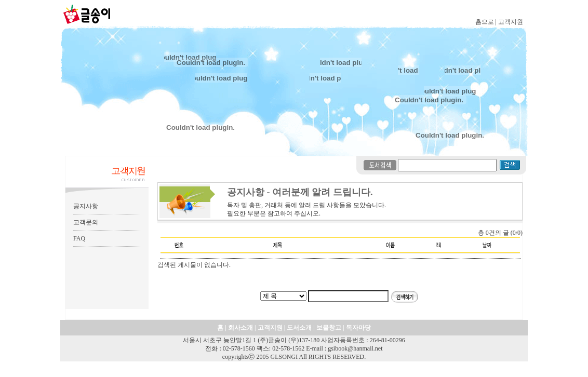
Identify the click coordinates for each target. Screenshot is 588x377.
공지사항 (86, 206)
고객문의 (86, 222)
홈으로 (485, 22)
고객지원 (511, 22)
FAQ (79, 238)
